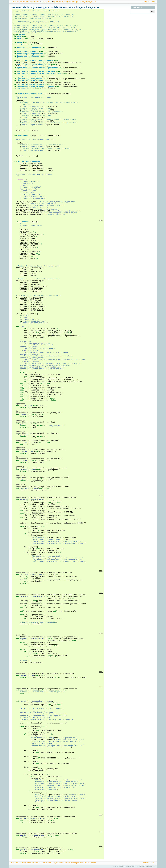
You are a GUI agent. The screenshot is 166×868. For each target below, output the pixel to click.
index (153, 2)
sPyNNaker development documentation (25, 2)
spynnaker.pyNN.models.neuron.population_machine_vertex (75, 2)
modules (146, 2)
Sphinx (150, 866)
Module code (46, 2)
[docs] (101, 220)
